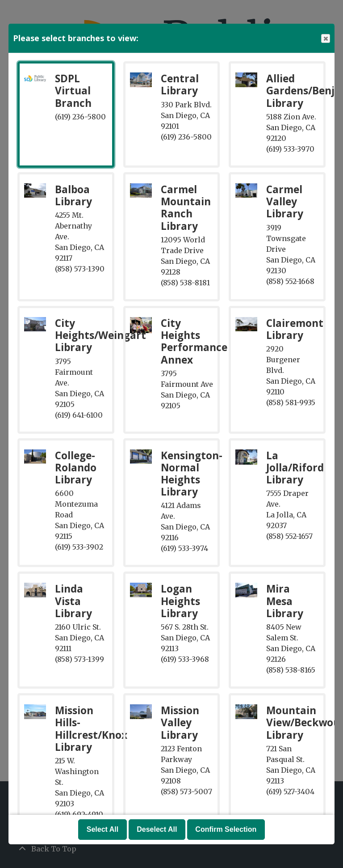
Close (325, 39)
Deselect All (157, 829)
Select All (102, 829)
